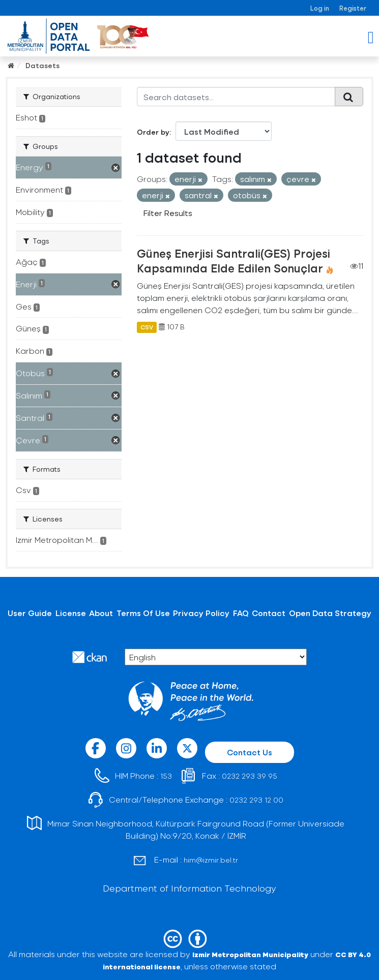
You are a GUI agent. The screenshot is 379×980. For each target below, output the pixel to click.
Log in (320, 8)
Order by (153, 132)
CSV (147, 327)
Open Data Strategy (330, 613)
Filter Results (168, 213)
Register (353, 8)
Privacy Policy (201, 613)
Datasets (42, 65)
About (101, 613)
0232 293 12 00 (256, 800)
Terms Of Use (143, 613)
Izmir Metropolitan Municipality (250, 954)
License (71, 613)
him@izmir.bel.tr (211, 860)
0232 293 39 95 (250, 776)
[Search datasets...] (236, 97)
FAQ (241, 613)
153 (166, 776)
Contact (269, 613)
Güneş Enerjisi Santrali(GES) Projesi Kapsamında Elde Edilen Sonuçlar (234, 261)
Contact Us (250, 752)
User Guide (30, 613)
